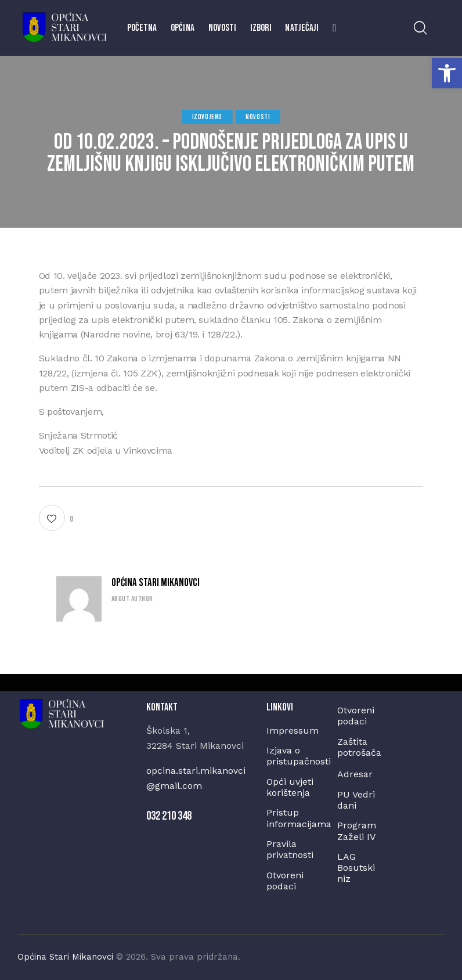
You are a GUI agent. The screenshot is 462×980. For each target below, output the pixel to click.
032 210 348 (169, 816)
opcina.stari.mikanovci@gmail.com (196, 778)
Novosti (258, 117)
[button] (447, 73)
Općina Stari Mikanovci (156, 583)
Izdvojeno (207, 117)
